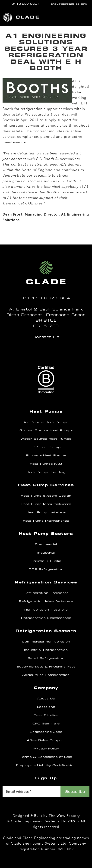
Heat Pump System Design (46, 496)
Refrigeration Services (46, 582)
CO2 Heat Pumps (46, 447)
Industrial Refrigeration (46, 650)
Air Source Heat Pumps (46, 422)
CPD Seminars (46, 724)
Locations (46, 707)
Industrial (46, 553)
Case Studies (46, 715)
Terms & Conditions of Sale (46, 757)
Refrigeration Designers (46, 593)
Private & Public (46, 561)
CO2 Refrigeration (46, 569)
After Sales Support (46, 740)
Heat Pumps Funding (46, 472)
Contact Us (46, 337)
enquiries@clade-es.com (69, 4)
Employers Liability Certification (46, 765)
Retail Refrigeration (46, 658)
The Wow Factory (64, 816)
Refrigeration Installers (46, 610)
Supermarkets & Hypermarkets (46, 667)
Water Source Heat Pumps (46, 439)
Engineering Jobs (46, 732)
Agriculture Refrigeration (46, 675)
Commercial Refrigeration (46, 642)
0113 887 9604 (25, 4)
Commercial (46, 544)
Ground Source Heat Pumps (46, 430)
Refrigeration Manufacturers (46, 601)
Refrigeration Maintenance (46, 618)
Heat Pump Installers (46, 512)
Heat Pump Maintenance (46, 521)
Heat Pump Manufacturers (46, 504)
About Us (46, 699)
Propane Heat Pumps (46, 455)
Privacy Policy (46, 749)
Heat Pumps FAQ (46, 464)
